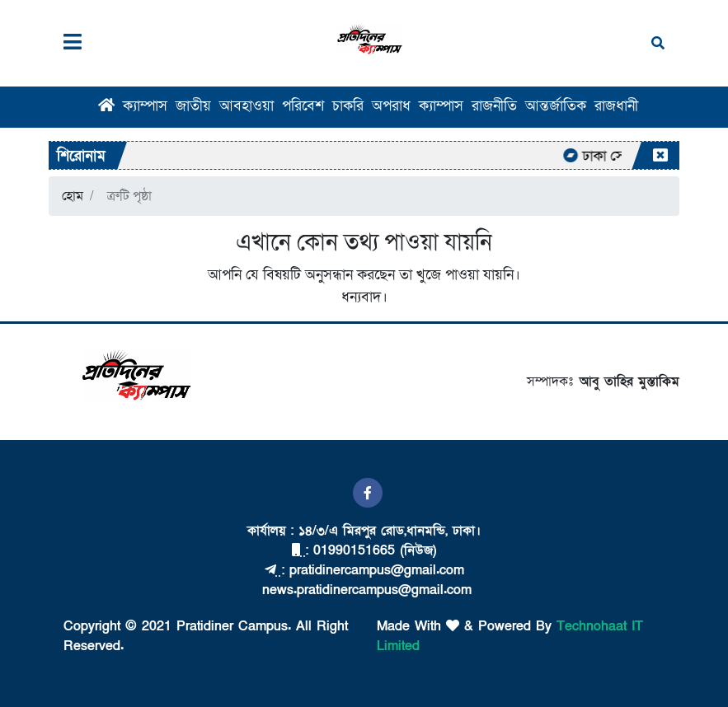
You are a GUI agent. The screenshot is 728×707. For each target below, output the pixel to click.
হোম (73, 196)
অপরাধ (391, 106)
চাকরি (348, 106)
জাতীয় (193, 106)
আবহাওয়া (247, 106)
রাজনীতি (494, 106)
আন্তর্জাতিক (556, 106)
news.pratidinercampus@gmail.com (364, 590)
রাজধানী (616, 106)
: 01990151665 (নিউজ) (364, 550)
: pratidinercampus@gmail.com (364, 570)
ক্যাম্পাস (145, 106)
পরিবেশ (303, 106)
